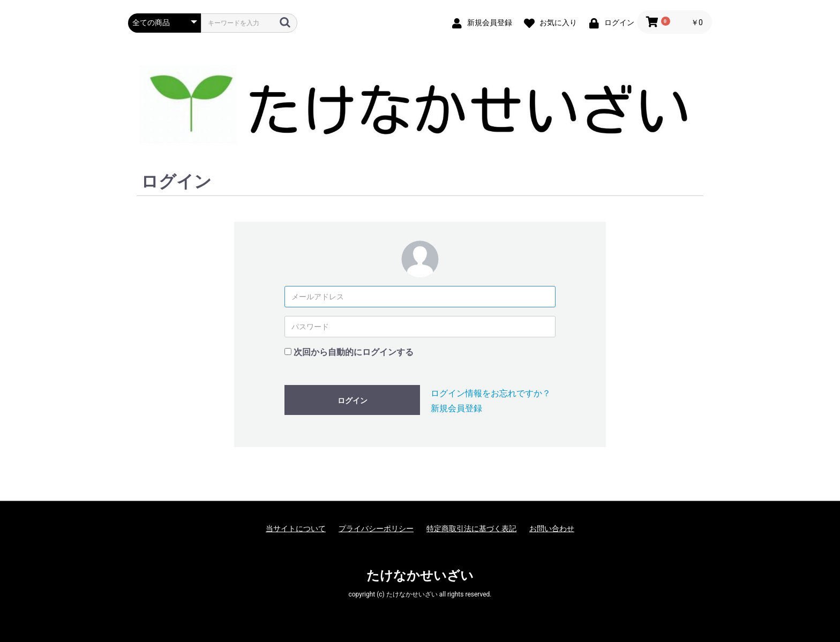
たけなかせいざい (420, 576)
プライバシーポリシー (376, 528)
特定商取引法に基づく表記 (471, 528)
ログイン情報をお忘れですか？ (491, 393)
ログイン (352, 401)
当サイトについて (296, 528)
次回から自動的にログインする (354, 352)
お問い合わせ (552, 528)
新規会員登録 (456, 408)
